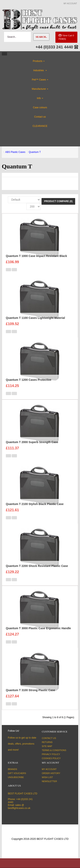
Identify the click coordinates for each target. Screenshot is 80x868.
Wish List (47, 777)
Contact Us (49, 738)
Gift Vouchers (17, 773)
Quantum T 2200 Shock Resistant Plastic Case (37, 566)
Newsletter (49, 781)
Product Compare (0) (58, 201)
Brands (12, 769)
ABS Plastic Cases (15, 152)
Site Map (47, 746)
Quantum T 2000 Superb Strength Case (32, 442)
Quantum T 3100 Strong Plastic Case (30, 690)
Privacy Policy (51, 754)
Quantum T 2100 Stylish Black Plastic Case (35, 504)
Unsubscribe (16, 777)
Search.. (41, 37)
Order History (51, 773)
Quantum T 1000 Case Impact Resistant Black (36, 256)
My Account (49, 769)
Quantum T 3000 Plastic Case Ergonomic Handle (38, 628)
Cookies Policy (51, 758)
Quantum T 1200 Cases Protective (29, 380)
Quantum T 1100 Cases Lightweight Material (35, 318)
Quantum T (35, 152)
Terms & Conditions (54, 750)
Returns (47, 742)
